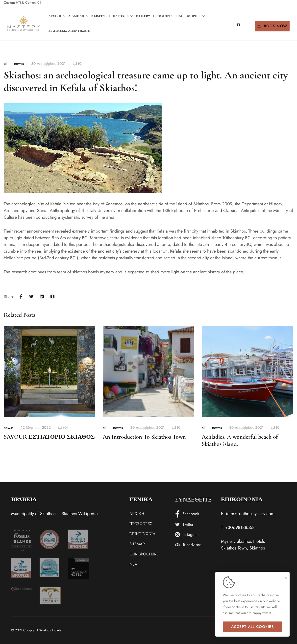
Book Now (272, 26)
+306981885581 (241, 527)
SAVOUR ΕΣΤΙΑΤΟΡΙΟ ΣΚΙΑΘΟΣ (49, 437)
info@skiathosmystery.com (250, 514)
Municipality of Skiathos (33, 514)
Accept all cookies (253, 627)
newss (19, 64)
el (5, 64)
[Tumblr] (53, 297)
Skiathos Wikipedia (80, 514)
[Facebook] (21, 297)
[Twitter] (32, 297)
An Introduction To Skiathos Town (144, 437)
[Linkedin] (42, 297)
